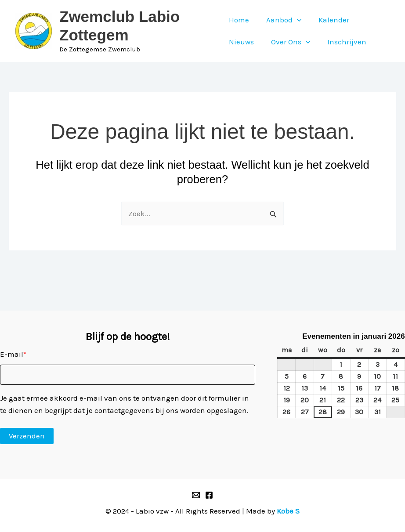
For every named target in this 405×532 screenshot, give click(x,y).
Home (239, 20)
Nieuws (241, 42)
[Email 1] (196, 495)
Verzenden (27, 436)
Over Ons (288, 42)
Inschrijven (342, 42)
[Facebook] (209, 495)
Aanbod (282, 20)
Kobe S (288, 511)
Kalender (329, 20)
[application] (295, 20)
